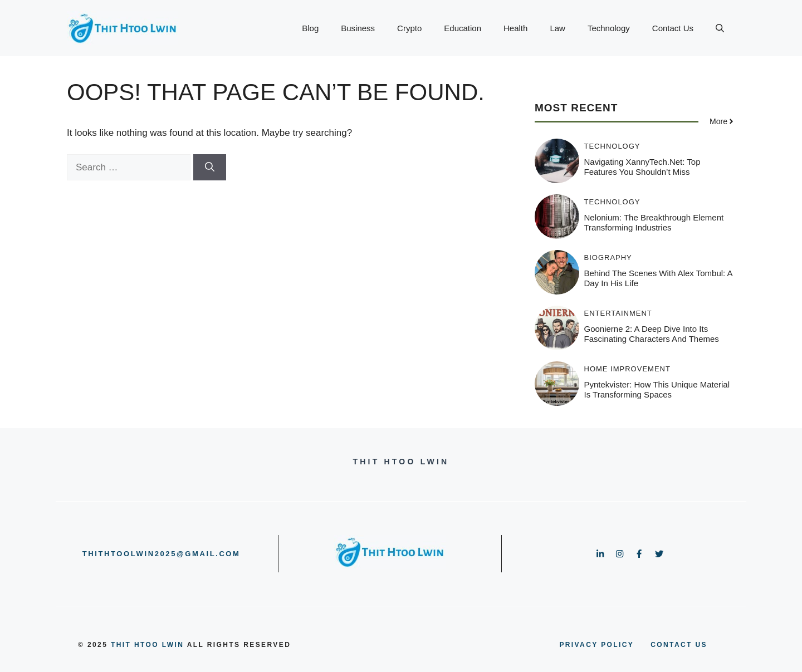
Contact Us (673, 28)
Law (558, 28)
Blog (310, 28)
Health (515, 28)
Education (463, 28)
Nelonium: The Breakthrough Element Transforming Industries (654, 222)
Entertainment (618, 313)
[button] (720, 28)
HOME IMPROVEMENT (627, 369)
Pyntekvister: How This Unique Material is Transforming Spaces (657, 389)
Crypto (409, 28)
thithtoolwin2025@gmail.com (162, 554)
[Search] (210, 168)
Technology (609, 28)
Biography (608, 257)
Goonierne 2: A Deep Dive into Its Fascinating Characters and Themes (652, 334)
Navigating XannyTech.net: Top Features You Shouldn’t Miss (642, 167)
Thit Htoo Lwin (147, 645)
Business (358, 28)
